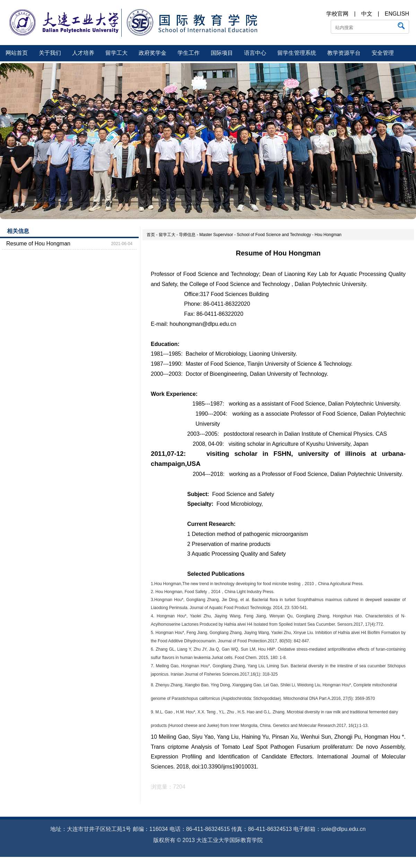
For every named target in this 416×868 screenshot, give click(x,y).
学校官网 (337, 14)
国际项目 (222, 53)
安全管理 (383, 53)
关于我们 (50, 53)
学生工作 (189, 53)
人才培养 (83, 53)
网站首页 (17, 53)
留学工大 (116, 53)
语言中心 (255, 53)
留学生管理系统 (297, 53)
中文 (367, 14)
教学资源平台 (344, 53)
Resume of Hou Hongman (38, 244)
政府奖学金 (153, 53)
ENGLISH (397, 14)
